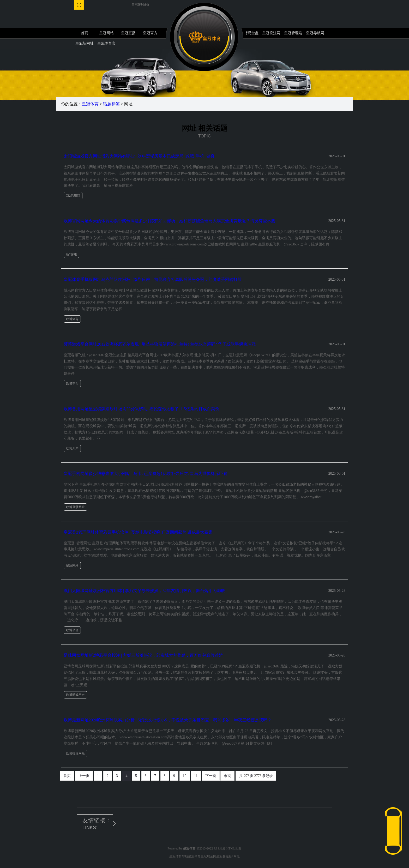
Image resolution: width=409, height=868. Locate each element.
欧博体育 (72, 319)
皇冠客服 (222, 856)
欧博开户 (72, 448)
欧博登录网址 (75, 507)
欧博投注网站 (75, 754)
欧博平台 (72, 384)
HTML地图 (234, 848)
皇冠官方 (150, 33)
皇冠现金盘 (249, 33)
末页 (227, 776)
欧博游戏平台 (75, 695)
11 (196, 776)
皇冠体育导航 (179, 856)
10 (185, 776)
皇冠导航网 (315, 33)
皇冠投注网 (271, 33)
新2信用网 (73, 196)
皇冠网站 (106, 33)
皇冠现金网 (208, 856)
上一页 (84, 776)
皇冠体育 (90, 104)
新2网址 (234, 856)
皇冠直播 (128, 33)
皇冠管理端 (293, 33)
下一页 (211, 776)
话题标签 (111, 104)
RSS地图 (219, 848)
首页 (85, 33)
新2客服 (71, 254)
